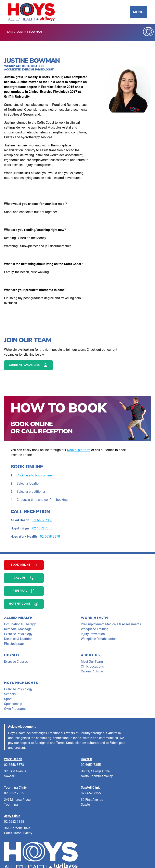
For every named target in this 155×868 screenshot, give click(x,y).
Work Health (94, 618)
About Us (90, 655)
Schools (10, 694)
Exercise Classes (16, 662)
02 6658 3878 (50, 536)
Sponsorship (13, 704)
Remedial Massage (18, 629)
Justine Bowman (30, 32)
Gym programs (15, 709)
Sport (8, 699)
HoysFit (12, 655)
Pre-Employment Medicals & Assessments (111, 624)
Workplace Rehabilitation (99, 639)
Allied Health (18, 618)
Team (9, 32)
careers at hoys (92, 671)
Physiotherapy (14, 644)
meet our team (92, 662)
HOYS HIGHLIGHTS (21, 683)
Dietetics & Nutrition (18, 639)
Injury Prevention (93, 634)
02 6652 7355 (42, 520)
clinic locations (92, 666)
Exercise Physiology (18, 634)
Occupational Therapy (20, 624)
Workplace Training (95, 629)
